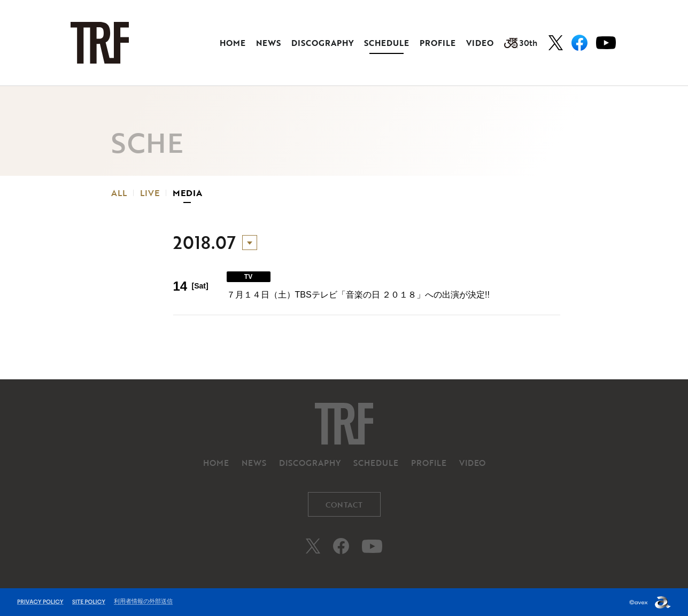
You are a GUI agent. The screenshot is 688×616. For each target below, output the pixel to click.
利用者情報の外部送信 (143, 601)
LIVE (150, 193)
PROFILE (438, 43)
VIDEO (480, 43)
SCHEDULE (386, 43)
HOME (233, 43)
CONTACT (344, 505)
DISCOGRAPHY (322, 43)
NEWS (268, 43)
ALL (119, 193)
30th (521, 43)
